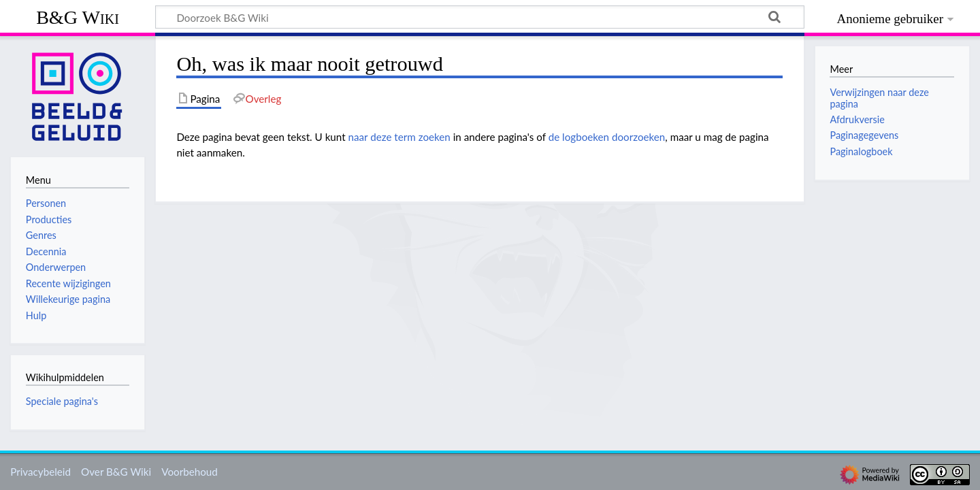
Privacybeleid (40, 472)
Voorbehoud (189, 472)
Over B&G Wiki (116, 472)
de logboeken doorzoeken (607, 137)
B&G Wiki (78, 17)
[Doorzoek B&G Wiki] (480, 17)
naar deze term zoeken (399, 137)
